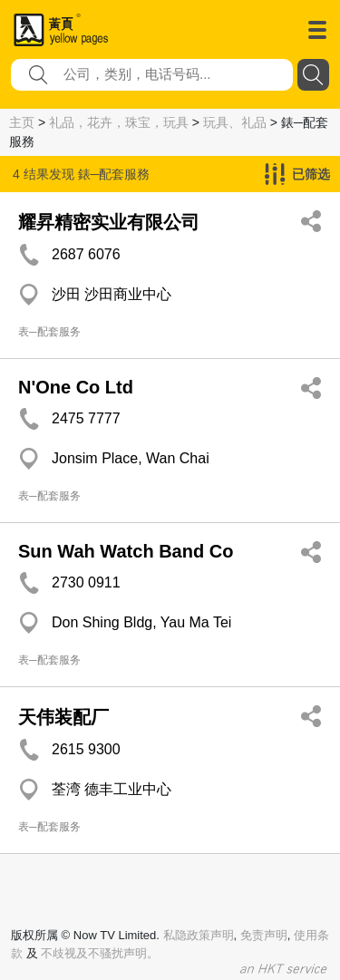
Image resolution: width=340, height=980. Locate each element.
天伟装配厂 (63, 717)
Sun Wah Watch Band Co (126, 551)
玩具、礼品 (235, 122)
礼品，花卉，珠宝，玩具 (119, 122)
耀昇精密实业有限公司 (109, 222)
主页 (22, 122)
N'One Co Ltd (76, 387)
